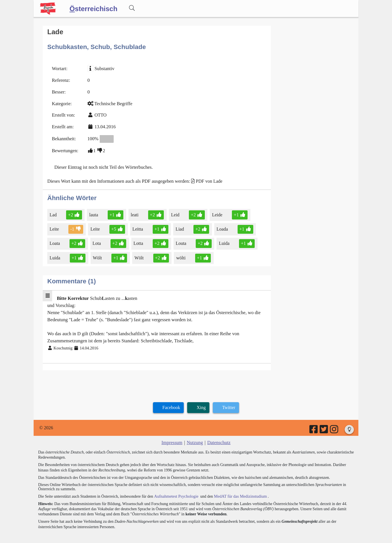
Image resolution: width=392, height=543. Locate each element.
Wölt (97, 254)
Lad (54, 211)
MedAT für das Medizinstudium (238, 489)
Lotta (137, 239)
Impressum (172, 436)
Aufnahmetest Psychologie (175, 489)
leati (134, 211)
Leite (55, 225)
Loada (220, 225)
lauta (93, 211)
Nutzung (195, 436)
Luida (222, 239)
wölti (179, 254)
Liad (178, 225)
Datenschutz (218, 436)
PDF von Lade (204, 178)
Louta (180, 239)
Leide (215, 211)
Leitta (137, 225)
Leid (174, 211)
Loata (55, 239)
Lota (96, 239)
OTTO (99, 114)
